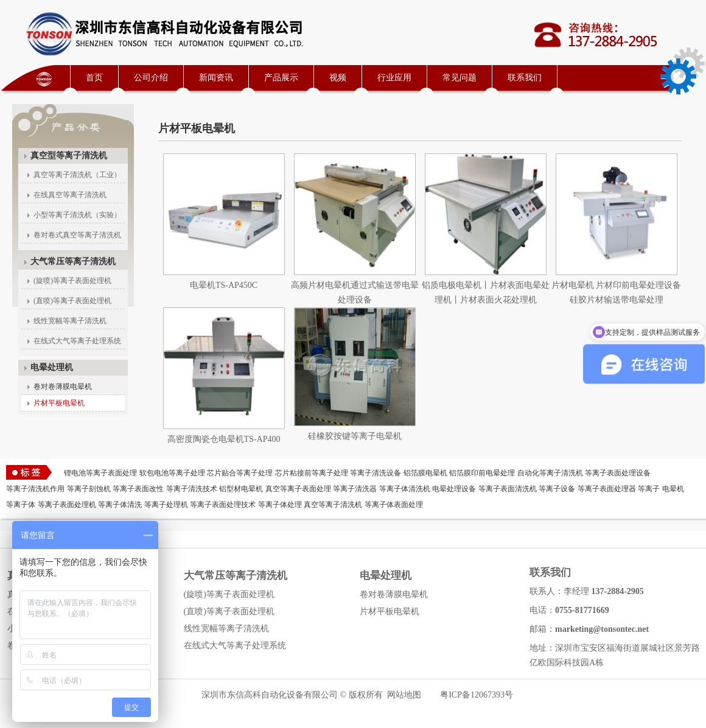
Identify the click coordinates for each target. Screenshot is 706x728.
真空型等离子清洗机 (69, 156)
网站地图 (404, 695)
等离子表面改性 (138, 489)
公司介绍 (151, 78)
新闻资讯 (216, 78)
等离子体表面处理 (394, 505)
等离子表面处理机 (67, 505)
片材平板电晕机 (59, 403)
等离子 (649, 489)
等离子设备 (557, 489)
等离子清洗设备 (376, 473)
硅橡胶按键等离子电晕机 (355, 436)
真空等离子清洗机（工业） (77, 175)
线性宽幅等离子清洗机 (70, 321)
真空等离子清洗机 (333, 505)
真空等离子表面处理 (298, 489)
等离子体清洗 (120, 505)
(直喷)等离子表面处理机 (72, 301)
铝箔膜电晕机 (425, 473)
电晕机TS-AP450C (224, 285)
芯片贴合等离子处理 (240, 473)
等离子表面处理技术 (223, 505)
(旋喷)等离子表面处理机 (72, 281)
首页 (94, 78)
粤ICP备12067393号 (477, 695)
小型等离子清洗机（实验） (77, 215)
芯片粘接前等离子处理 (312, 473)
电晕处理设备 (454, 489)
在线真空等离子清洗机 (70, 195)
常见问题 (460, 78)
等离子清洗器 (355, 489)
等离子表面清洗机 (508, 489)
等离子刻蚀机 (89, 489)
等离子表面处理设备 (618, 473)
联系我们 (525, 78)
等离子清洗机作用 (35, 489)
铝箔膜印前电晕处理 (482, 473)
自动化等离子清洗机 (550, 473)
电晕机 (673, 489)
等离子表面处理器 (607, 489)
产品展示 (281, 78)
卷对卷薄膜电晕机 (63, 387)
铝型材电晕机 (241, 489)
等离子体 (21, 505)
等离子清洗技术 (192, 489)
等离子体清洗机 (405, 489)
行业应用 (394, 78)
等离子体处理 (280, 505)
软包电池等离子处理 (172, 473)
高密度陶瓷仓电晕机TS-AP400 (224, 439)
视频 (338, 78)
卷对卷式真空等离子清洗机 (77, 235)
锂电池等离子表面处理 (100, 473)
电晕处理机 (52, 367)
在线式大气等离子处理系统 (77, 341)
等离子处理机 (166, 505)
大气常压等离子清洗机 (73, 261)
